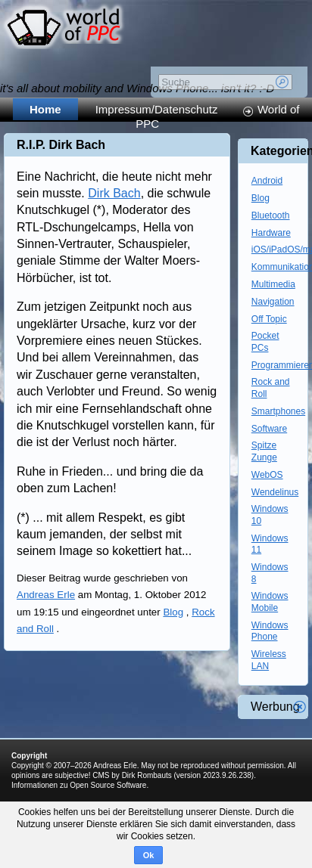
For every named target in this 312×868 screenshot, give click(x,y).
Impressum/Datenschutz (157, 109)
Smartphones (278, 411)
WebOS (267, 475)
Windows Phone (270, 631)
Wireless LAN (269, 660)
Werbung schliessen (300, 707)
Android (267, 181)
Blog (173, 612)
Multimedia (273, 284)
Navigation (273, 302)
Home (45, 109)
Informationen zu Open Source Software (79, 785)
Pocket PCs (265, 342)
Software (269, 429)
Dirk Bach (114, 193)
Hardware (271, 233)
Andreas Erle (46, 595)
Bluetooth (271, 215)
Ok (149, 855)
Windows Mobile (270, 602)
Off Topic (269, 319)
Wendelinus (275, 492)
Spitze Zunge (264, 451)
